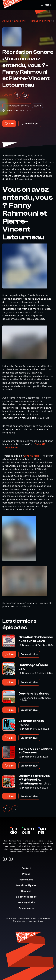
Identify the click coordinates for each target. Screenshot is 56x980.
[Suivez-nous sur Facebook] (5, 859)
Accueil (7, 21)
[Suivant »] (15, 809)
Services (28, 891)
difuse (40, 921)
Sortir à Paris (32, 456)
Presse (28, 874)
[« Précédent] (7, 809)
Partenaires (28, 880)
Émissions (20, 21)
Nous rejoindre (28, 902)
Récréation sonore (39, 21)
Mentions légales (28, 885)
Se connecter (28, 908)
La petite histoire (28, 897)
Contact (28, 868)
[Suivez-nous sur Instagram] (11, 859)
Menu (46, 5)
